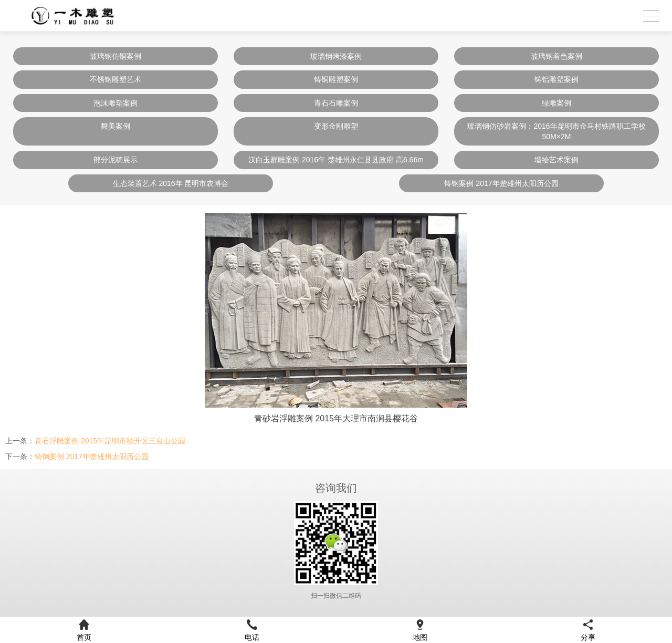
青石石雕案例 (336, 103)
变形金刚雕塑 (336, 126)
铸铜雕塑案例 (336, 79)
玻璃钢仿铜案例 (115, 56)
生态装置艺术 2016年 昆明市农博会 (171, 183)
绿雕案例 (556, 103)
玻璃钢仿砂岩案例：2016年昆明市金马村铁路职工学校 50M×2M (556, 131)
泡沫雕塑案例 (115, 103)
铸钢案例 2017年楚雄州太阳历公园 (501, 183)
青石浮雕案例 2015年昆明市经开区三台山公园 (110, 441)
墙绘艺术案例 (556, 160)
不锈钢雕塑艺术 (115, 79)
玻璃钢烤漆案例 (336, 56)
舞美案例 (115, 126)
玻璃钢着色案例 (556, 56)
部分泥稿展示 (115, 160)
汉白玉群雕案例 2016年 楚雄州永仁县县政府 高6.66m (336, 160)
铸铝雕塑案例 (556, 79)
